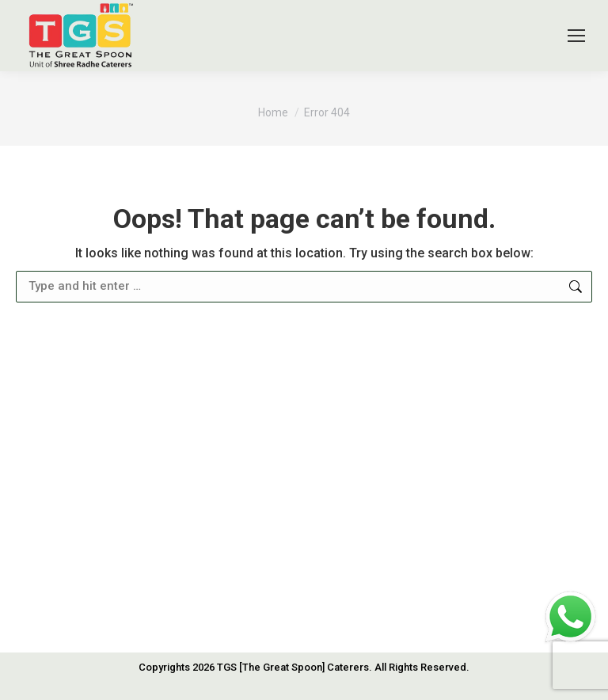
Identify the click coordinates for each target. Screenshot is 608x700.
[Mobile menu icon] (576, 36)
